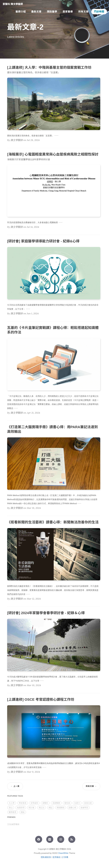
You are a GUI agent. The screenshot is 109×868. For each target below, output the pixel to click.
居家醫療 (68, 12)
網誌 (51, 808)
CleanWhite (63, 853)
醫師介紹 (21, 12)
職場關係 (61, 808)
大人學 (12, 803)
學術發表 (23, 803)
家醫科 (45, 803)
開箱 (23, 812)
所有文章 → (91, 786)
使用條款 (57, 857)
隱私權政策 (46, 857)
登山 (11, 808)
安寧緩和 (34, 803)
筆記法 (42, 808)
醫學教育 (13, 812)
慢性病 (67, 803)
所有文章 (83, 12)
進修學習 (84, 808)
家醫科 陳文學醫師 (13, 4)
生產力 (77, 803)
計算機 (65, 857)
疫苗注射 (88, 803)
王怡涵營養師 (13, 824)
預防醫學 (52, 12)
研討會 (32, 808)
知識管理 (21, 808)
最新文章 (36, 12)
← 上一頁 (15, 786)
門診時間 (99, 12)
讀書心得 (72, 808)
